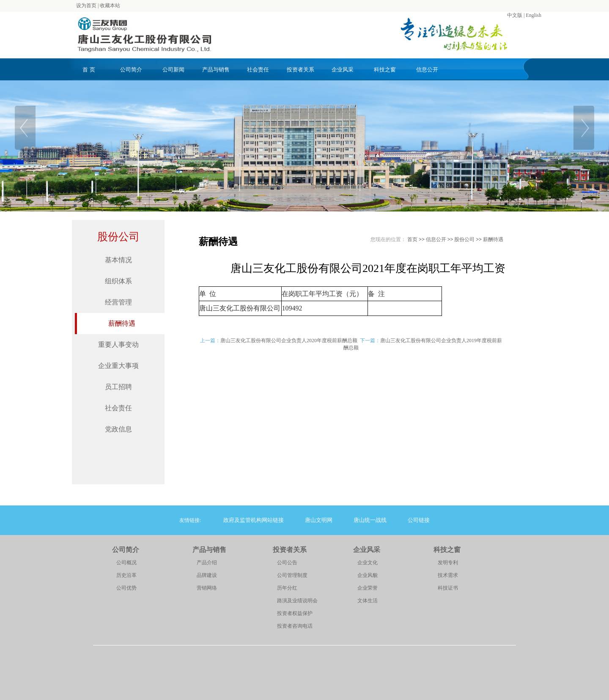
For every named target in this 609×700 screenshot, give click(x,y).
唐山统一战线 (370, 520)
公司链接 (419, 520)
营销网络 (207, 588)
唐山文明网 (319, 520)
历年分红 (287, 588)
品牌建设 (207, 575)
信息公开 (427, 70)
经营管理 (118, 302)
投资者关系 (300, 70)
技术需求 (448, 575)
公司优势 (126, 588)
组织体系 (118, 281)
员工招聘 (118, 387)
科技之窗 (385, 70)
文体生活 (368, 601)
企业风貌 (368, 575)
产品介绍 (207, 563)
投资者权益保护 (295, 613)
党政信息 (118, 429)
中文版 (515, 15)
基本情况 (118, 260)
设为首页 (86, 5)
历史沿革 (126, 575)
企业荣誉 (368, 588)
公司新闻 (173, 70)
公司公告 (287, 563)
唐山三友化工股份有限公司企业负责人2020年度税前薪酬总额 (289, 340)
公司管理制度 (292, 575)
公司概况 (126, 563)
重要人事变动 (118, 345)
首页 (412, 239)
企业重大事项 (118, 366)
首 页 (89, 70)
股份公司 (118, 237)
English (534, 15)
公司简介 (131, 70)
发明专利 (448, 563)
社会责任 (258, 70)
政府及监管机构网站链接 (254, 520)
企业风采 (343, 70)
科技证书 (448, 588)
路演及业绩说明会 (297, 601)
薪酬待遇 (122, 323)
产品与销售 (216, 70)
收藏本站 (110, 5)
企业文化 (368, 563)
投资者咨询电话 (295, 626)
